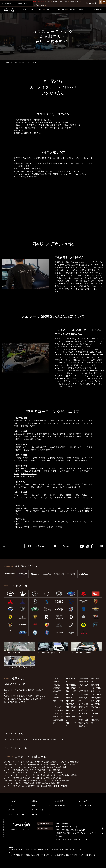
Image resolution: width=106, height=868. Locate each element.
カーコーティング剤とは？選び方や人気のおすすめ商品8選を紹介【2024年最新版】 (35, 767)
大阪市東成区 (58, 717)
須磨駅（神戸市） (76, 434)
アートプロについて (37, 810)
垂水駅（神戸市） (41, 421)
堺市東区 (56, 685)
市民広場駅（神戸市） (69, 471)
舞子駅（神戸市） (58, 421)
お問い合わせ (45, 828)
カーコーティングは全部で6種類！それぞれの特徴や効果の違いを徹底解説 (32, 770)
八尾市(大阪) (96, 704)
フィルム (10, 806)
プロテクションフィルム (15, 748)
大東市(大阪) (96, 688)
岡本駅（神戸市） (57, 495)
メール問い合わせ (39, 546)
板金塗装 (34, 801)
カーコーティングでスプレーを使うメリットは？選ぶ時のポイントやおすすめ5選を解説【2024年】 (41, 775)
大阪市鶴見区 (83, 691)
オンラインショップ (40, 5)
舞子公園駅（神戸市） (23, 421)
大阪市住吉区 (83, 679)
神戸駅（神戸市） (21, 468)
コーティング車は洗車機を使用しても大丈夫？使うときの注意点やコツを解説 (33, 773)
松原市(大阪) (96, 685)
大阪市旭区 (57, 707)
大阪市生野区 (71, 688)
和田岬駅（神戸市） (22, 458)
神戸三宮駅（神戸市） (76, 468)
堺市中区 (56, 682)
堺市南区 (56, 694)
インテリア (11, 810)
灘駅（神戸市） (74, 484)
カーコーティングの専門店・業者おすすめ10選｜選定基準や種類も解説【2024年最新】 (37, 786)
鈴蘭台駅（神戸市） (58, 508)
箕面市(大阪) (96, 694)
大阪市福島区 (58, 714)
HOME (4, 62)
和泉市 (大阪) (96, 691)
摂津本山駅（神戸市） (39, 495)
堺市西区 (56, 688)
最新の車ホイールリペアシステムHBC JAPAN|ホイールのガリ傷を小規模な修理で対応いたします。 (46, 849)
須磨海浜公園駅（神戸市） (24, 434)
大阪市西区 (70, 710)
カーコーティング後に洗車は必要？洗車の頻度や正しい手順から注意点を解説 (33, 778)
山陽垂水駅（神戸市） (76, 421)
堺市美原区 (57, 691)
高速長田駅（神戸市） (59, 447)
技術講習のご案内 (75, 2)
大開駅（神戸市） (73, 458)
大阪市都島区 (71, 704)
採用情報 (34, 814)
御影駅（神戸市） (73, 495)
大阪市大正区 (83, 682)
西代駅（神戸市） (78, 447)
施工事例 (55, 2)
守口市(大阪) (83, 723)
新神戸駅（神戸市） (38, 468)
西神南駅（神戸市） (61, 522)
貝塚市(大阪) (83, 726)
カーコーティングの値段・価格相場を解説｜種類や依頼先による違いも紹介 (32, 783)
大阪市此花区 (71, 698)
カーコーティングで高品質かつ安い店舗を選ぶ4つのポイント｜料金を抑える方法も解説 (37, 781)
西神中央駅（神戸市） (23, 522)
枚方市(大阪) (96, 698)
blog (99, 546)
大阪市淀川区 (83, 694)
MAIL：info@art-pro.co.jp (66, 827)
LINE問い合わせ (64, 546)
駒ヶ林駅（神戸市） (40, 447)
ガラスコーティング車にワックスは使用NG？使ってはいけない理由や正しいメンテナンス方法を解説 (42, 762)
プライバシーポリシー (85, 806)
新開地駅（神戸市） (56, 458)
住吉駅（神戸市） (21, 495)
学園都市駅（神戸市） (42, 522)
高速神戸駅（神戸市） (33, 471)
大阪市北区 (70, 694)
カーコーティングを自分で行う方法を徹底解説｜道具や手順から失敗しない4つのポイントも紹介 (40, 765)
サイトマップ (83, 801)
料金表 (48, 2)
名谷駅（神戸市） (44, 434)
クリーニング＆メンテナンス (16, 814)
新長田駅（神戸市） (22, 447)
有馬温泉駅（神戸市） (23, 508)
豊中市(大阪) (83, 704)
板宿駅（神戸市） (60, 434)
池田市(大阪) (83, 707)
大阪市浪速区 (71, 707)
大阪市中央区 (58, 710)
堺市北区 (56, 698)
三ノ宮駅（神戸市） (57, 468)
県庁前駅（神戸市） (29, 474)
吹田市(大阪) (83, 710)
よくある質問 (64, 2)
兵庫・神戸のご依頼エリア (17, 734)
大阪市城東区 (71, 691)
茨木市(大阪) (96, 701)
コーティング (12, 801)
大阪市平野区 (71, 685)
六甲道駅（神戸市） (22, 484)
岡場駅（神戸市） (40, 508)
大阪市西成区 (71, 714)
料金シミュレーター (39, 2)
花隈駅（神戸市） (51, 471)
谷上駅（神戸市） (74, 508)
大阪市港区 (70, 701)
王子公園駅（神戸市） (57, 484)
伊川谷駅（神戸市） (79, 522)
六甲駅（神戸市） (39, 484)
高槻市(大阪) (83, 720)
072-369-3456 (13, 546)
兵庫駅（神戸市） (39, 458)
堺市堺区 (56, 679)
